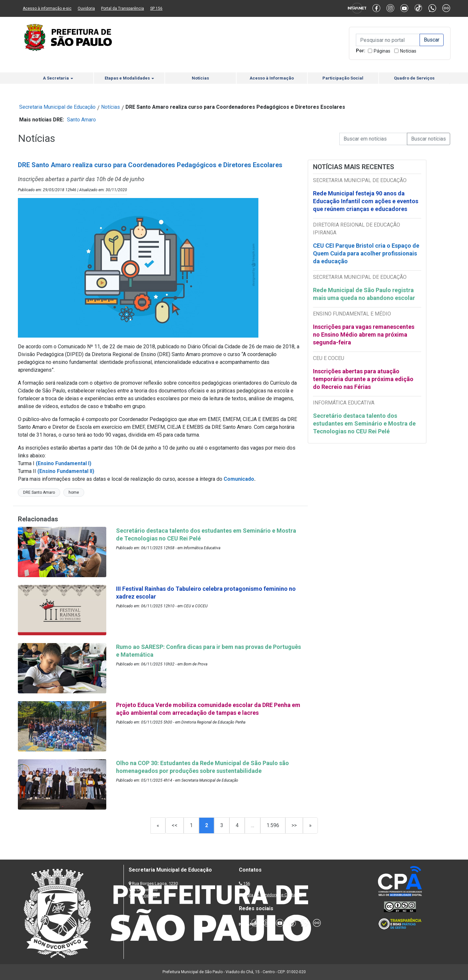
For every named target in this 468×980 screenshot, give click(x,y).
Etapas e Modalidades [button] (129, 78)
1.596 (273, 825)
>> (294, 825)
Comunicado (239, 479)
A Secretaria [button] (58, 78)
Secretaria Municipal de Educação (57, 107)
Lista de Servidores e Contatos (273, 895)
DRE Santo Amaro (39, 492)
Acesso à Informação (272, 78)
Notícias (408, 51)
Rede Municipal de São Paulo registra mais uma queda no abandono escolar (364, 294)
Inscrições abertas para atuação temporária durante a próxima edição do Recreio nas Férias (363, 379)
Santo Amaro (81, 120)
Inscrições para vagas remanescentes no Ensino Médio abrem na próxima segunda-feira (364, 335)
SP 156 (156, 8)
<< (175, 825)
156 (247, 883)
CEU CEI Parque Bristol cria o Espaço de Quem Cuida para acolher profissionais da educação (366, 253)
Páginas (382, 51)
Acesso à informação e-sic (47, 8)
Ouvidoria (86, 8)
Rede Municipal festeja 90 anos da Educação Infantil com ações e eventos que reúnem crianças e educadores (366, 201)
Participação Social (343, 78)
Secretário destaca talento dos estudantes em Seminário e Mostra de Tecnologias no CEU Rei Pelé (364, 423)
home (74, 492)
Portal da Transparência (123, 8)
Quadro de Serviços (414, 78)
